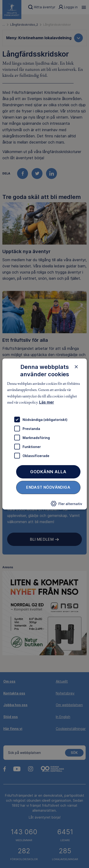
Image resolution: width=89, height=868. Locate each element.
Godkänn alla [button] (48, 472)
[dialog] (44, 434)
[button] (66, 505)
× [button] (76, 367)
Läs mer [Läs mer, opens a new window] (46, 402)
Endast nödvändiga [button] (48, 487)
